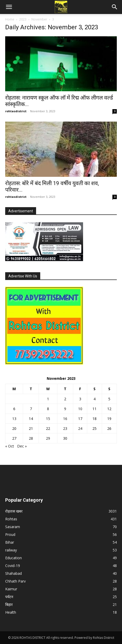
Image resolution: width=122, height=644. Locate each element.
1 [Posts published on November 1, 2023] (48, 399)
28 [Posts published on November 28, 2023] (31, 438)
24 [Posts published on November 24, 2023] (80, 428)
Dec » (22, 446)
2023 (23, 19)
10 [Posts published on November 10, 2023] (80, 409)
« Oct (10, 446)
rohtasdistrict (16, 111)
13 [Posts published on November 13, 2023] (14, 419)
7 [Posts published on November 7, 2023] (31, 409)
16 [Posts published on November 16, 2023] (65, 419)
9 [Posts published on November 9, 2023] (65, 409)
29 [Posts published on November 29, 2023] (48, 438)
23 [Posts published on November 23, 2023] (65, 428)
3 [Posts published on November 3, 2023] (80, 399)
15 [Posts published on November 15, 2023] (48, 419)
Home (10, 19)
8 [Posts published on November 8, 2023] (48, 409)
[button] (9, 7)
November (39, 19)
